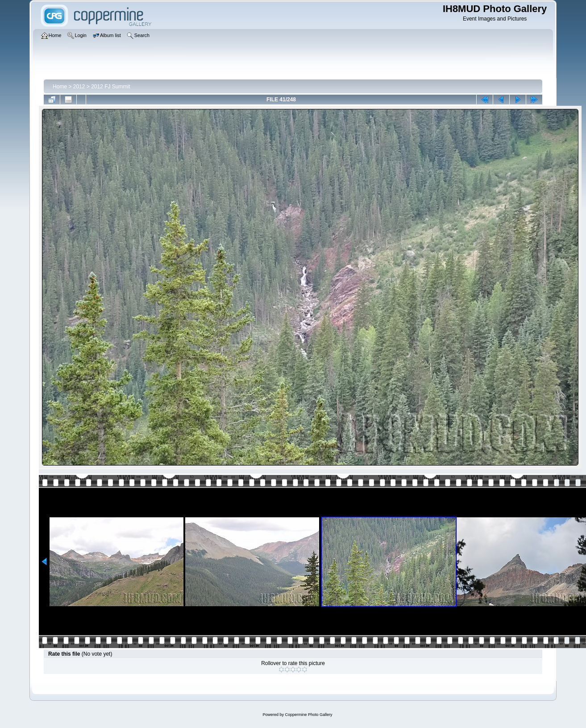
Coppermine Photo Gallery (308, 715)
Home (60, 87)
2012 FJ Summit (110, 87)
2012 (79, 87)
